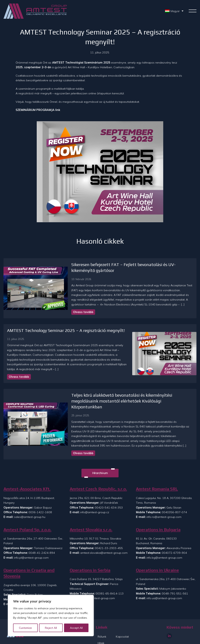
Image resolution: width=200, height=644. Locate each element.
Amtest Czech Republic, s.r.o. (98, 474)
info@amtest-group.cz (95, 497)
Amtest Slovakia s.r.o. (91, 514)
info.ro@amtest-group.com (164, 502)
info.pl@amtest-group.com (31, 542)
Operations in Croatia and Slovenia (29, 558)
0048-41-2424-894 (42, 537)
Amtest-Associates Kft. (27, 474)
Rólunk (102, 621)
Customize (26, 628)
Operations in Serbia (90, 555)
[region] (51, 616)
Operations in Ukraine (157, 555)
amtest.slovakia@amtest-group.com (104, 537)
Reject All (51, 628)
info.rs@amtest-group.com (98, 583)
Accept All (76, 628)
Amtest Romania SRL (157, 474)
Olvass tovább (61, 312)
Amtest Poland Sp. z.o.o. (27, 514)
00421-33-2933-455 (109, 533)
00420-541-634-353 (109, 492)
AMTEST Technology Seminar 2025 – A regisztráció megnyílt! (66, 330)
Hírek (101, 628)
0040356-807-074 (174, 497)
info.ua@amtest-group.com (164, 583)
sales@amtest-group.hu (30, 502)
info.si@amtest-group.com (31, 589)
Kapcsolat (122, 621)
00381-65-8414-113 (110, 578)
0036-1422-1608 (40, 497)
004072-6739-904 (174, 537)
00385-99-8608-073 (43, 584)
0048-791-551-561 (175, 578)
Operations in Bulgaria (158, 514)
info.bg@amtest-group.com (164, 542)
